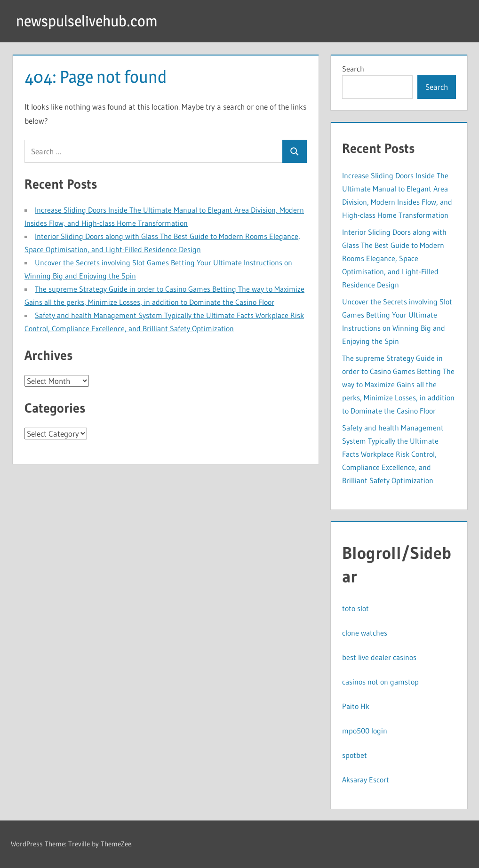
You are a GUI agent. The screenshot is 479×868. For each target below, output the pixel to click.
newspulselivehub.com (87, 21)
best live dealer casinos (379, 657)
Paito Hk (356, 706)
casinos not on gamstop (380, 682)
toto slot (355, 608)
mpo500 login (365, 731)
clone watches (365, 633)
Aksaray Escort (366, 780)
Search (353, 69)
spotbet (355, 755)
